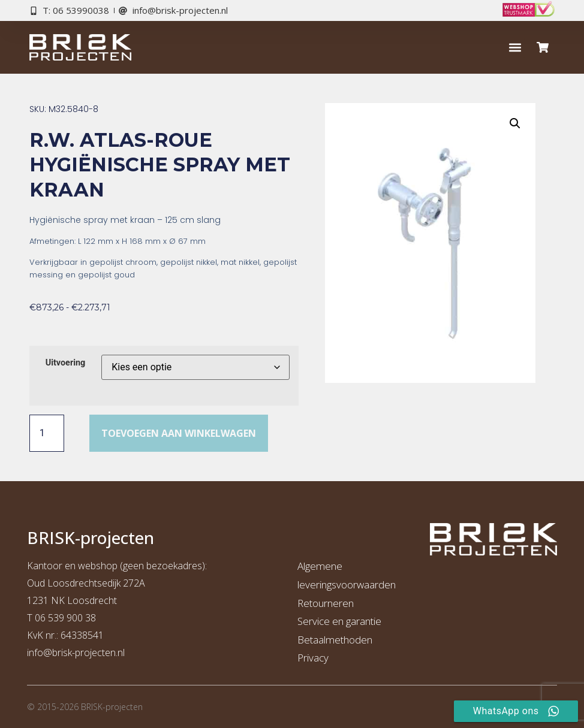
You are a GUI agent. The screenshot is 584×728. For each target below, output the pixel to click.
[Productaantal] (47, 433)
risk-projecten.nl (91, 653)
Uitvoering (66, 363)
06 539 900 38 (65, 618)
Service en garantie (339, 621)
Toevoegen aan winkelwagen (179, 433)
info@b (42, 653)
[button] (515, 48)
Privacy (313, 658)
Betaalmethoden (335, 640)
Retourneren (326, 603)
